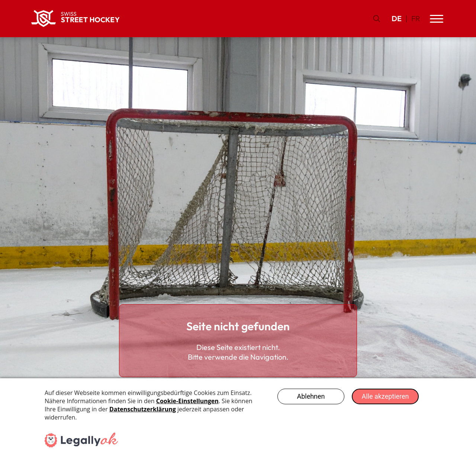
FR (416, 18)
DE (397, 18)
